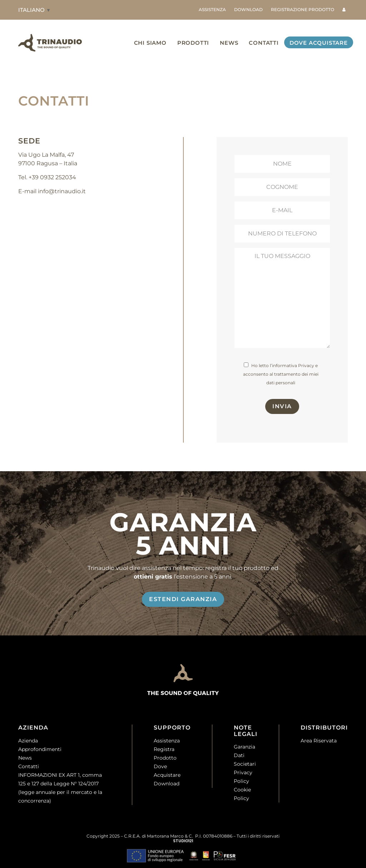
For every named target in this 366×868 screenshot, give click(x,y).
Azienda (28, 741)
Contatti (29, 766)
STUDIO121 (183, 841)
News (25, 758)
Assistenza (167, 741)
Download (167, 784)
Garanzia (244, 747)
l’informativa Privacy (292, 365)
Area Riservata (319, 741)
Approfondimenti (40, 749)
